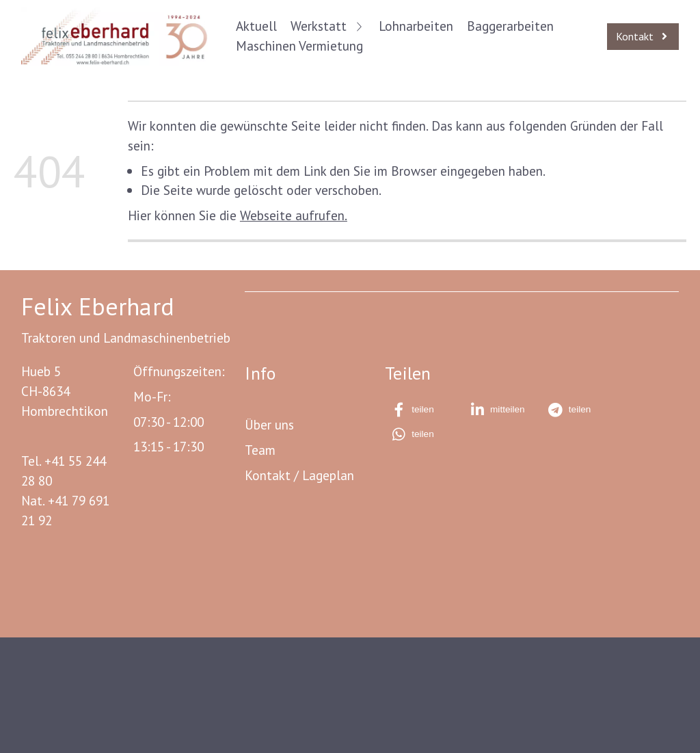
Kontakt (268, 475)
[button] (422, 410)
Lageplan (328, 475)
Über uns (269, 424)
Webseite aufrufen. (294, 215)
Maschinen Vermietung (299, 45)
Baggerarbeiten (510, 26)
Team (260, 450)
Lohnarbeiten (416, 26)
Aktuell (256, 26)
